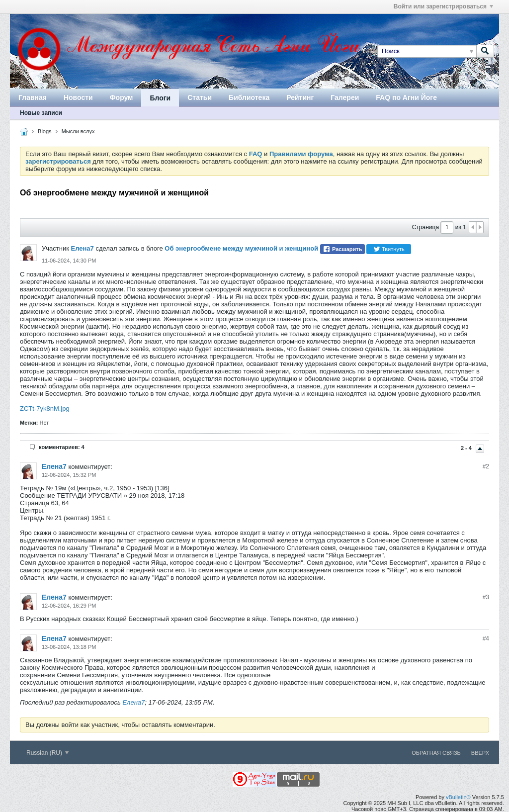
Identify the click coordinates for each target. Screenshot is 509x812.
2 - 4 (467, 448)
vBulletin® (458, 797)
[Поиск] (427, 51)
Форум (122, 97)
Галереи (345, 97)
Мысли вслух (78, 131)
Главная (33, 97)
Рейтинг (300, 97)
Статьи (200, 97)
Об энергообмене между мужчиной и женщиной (241, 248)
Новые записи (41, 113)
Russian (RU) (47, 753)
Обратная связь (436, 753)
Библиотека (249, 97)
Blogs (45, 131)
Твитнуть (389, 249)
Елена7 (82, 248)
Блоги (160, 98)
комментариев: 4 (62, 447)
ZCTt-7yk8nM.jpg (45, 408)
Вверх (480, 753)
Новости (78, 97)
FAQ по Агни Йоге (406, 97)
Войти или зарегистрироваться (443, 6)
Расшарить (342, 249)
